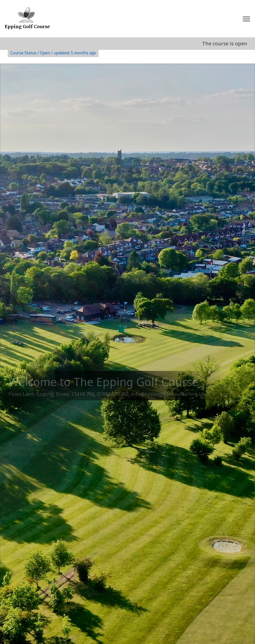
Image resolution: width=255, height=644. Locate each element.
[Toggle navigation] (246, 19)
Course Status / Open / (53, 53)
